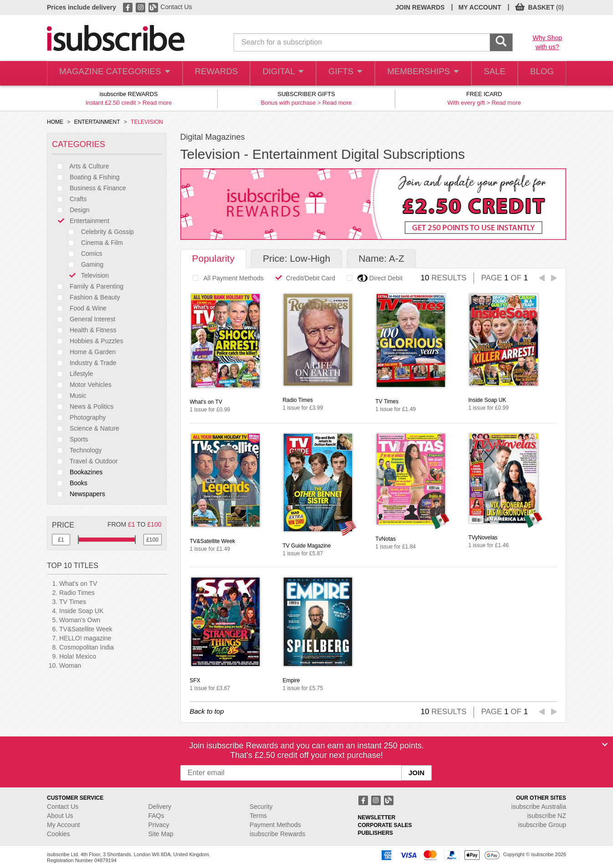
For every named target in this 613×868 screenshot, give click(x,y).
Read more (157, 103)
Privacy (159, 825)
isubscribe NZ (547, 816)
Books (70, 483)
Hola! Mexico (78, 656)
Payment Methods (275, 825)
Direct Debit (372, 278)
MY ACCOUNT (480, 7)
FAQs (156, 816)
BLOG (540, 74)
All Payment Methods (226, 278)
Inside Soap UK (81, 611)
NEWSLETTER (377, 817)
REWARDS (208, 74)
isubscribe (539, 807)
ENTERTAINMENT (97, 122)
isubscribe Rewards (277, 834)
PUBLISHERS (375, 833)
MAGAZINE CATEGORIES (110, 74)
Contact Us (176, 7)
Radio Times (77, 593)
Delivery (160, 807)
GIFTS (340, 74)
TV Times (73, 602)
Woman (70, 665)
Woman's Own (80, 620)
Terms (258, 816)
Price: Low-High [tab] (296, 258)
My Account (63, 825)
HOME (55, 122)
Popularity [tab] (213, 258)
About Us (60, 816)
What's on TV (78, 584)
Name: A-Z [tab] (381, 258)
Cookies (59, 834)
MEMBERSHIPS (417, 74)
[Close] (605, 745)
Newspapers (79, 494)
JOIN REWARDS (420, 7)
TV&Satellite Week (86, 629)
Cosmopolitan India (87, 647)
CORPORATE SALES (385, 825)
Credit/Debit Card (303, 278)
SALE (489, 74)
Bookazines (77, 472)
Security (261, 807)
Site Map (161, 834)
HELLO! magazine (85, 638)
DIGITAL (276, 74)
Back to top (207, 711)
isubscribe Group (542, 825)
